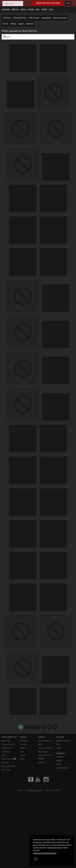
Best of (5, 24)
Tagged (21, 24)
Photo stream (34, 18)
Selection (7, 18)
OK (36, 859)
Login (68, 3)
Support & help (8, 744)
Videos (23, 10)
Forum (31, 10)
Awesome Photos (20, 18)
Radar (22, 759)
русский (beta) (63, 768)
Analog (13, 24)
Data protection (8, 766)
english (59, 761)
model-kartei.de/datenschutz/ (45, 853)
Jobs (38, 10)
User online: (9, 759)
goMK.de (42, 763)
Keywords (30, 24)
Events (44, 10)
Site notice (6, 770)
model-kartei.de (35, 790)
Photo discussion (60, 18)
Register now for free (48, 3)
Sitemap (5, 763)
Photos (15, 10)
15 (50, 727)
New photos (46, 18)
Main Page (6, 741)
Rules (4, 755)
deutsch (60, 757)
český (59, 764)
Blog (51, 10)
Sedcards (6, 10)
